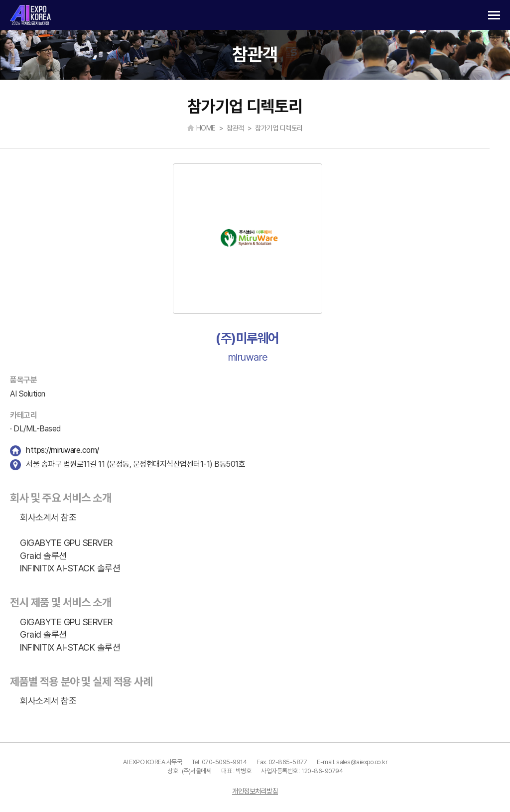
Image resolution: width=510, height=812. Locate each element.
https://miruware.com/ (63, 450)
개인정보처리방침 (255, 791)
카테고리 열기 (494, 15)
